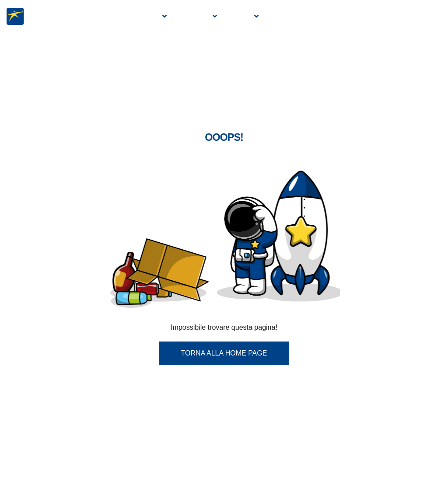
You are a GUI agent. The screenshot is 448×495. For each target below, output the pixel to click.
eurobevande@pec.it (169, 473)
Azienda (145, 16)
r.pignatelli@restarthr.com (269, 460)
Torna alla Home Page (224, 263)
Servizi (238, 16)
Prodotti (193, 16)
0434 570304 (152, 421)
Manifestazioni (296, 16)
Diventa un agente (365, 16)
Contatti (422, 16)
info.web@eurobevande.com (163, 447)
